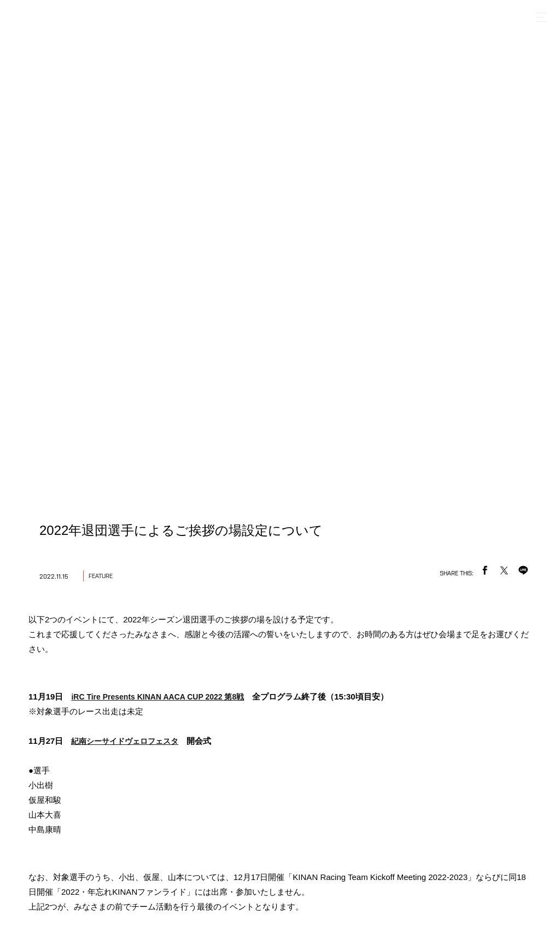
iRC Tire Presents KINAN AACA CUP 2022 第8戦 (157, 155)
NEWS (201, 771)
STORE (431, 771)
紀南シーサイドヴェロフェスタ (125, 200)
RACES (280, 771)
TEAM (240, 771)
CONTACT (384, 771)
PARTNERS (330, 771)
